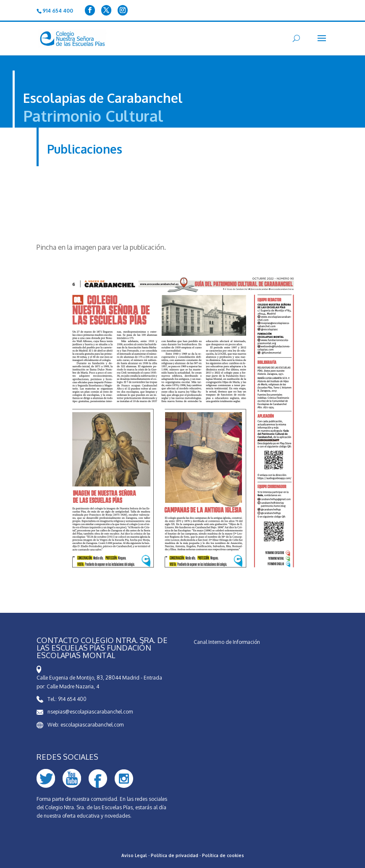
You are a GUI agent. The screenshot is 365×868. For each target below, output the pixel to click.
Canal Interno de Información (227, 642)
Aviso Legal (134, 855)
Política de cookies (223, 855)
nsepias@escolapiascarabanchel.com (90, 712)
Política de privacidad (175, 855)
